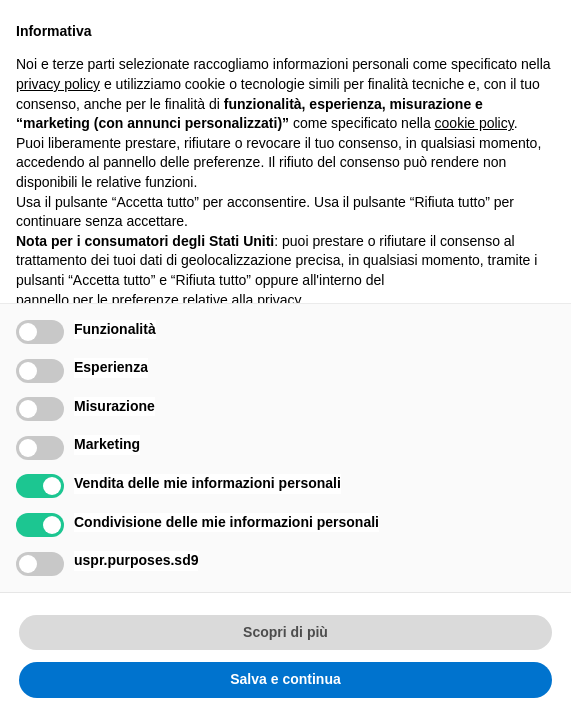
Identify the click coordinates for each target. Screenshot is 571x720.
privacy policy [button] (58, 84)
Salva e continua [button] (285, 679)
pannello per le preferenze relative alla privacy (159, 300)
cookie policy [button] (474, 123)
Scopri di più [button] (285, 632)
